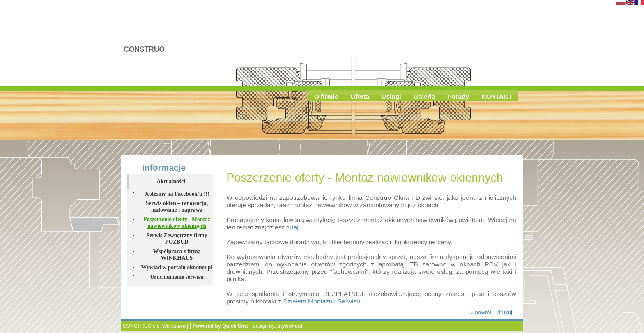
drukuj (505, 312)
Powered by (221, 326)
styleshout (290, 326)
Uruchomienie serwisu (177, 277)
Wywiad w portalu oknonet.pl (177, 267)
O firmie (326, 96)
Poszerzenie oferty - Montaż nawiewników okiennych (177, 223)
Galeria (424, 96)
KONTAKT (497, 96)
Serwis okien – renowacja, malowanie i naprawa (177, 207)
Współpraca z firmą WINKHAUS (177, 255)
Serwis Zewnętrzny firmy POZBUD (177, 239)
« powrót (481, 312)
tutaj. (293, 227)
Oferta (360, 96)
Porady (458, 96)
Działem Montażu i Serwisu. (322, 301)
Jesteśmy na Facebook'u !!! (177, 194)
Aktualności (140, 79)
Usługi (391, 96)
